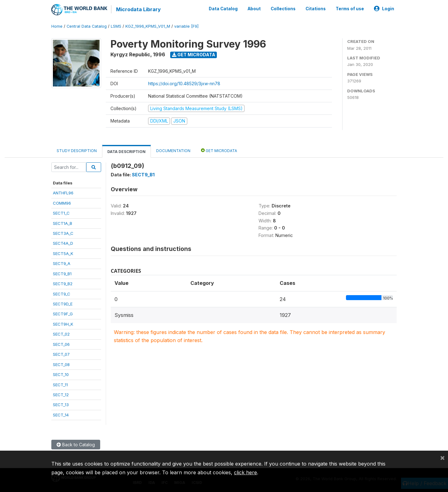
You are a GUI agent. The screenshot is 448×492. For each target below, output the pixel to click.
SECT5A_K (63, 253)
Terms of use (350, 9)
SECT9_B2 (63, 284)
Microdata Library (138, 9)
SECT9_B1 (62, 274)
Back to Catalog (76, 445)
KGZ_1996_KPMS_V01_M (148, 26)
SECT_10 (61, 374)
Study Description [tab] (77, 151)
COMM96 (62, 203)
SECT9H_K (63, 324)
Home (57, 26)
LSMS (116, 26)
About (254, 9)
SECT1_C (61, 213)
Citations (316, 9)
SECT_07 (61, 354)
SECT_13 (61, 405)
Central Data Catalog (87, 26)
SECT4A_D (63, 243)
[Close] (442, 457)
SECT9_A (62, 263)
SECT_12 (61, 395)
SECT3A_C (63, 233)
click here (245, 472)
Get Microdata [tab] (219, 150)
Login (384, 9)
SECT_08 (61, 364)
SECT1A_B (63, 223)
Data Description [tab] (126, 152)
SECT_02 (61, 334)
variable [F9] (186, 26)
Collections (283, 9)
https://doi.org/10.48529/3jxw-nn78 (184, 84)
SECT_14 (61, 415)
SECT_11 (60, 385)
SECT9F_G (63, 314)
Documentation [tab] (173, 151)
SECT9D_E (63, 304)
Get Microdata (194, 55)
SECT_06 (61, 344)
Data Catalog (223, 9)
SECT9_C (62, 294)
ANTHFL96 (63, 193)
